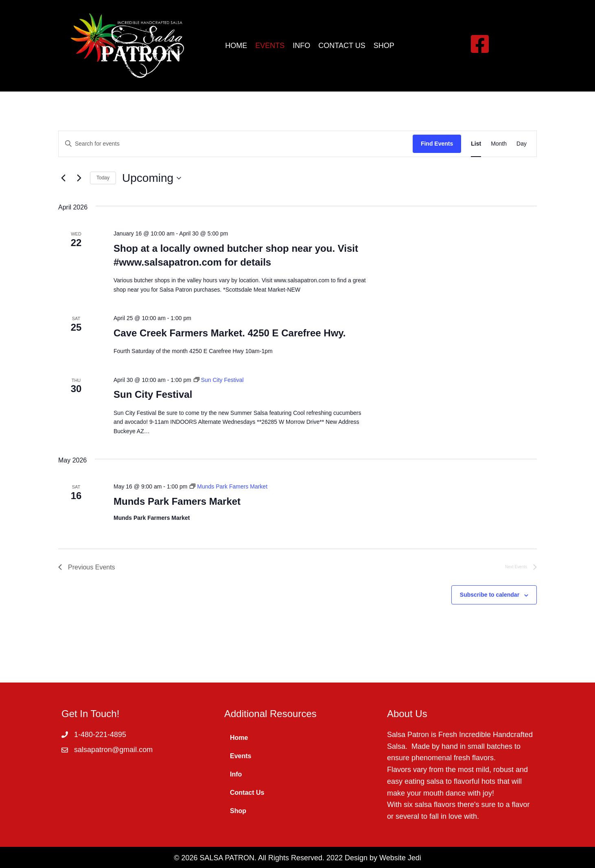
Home (239, 738)
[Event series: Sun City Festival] (219, 380)
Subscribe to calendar (490, 595)
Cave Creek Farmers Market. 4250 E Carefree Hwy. (230, 333)
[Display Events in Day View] (522, 144)
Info (236, 774)
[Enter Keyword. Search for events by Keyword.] (236, 144)
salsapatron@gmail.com (113, 750)
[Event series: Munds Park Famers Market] (229, 486)
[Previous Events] (63, 178)
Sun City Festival (153, 394)
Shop (238, 811)
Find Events (437, 144)
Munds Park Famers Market (177, 501)
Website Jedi (400, 858)
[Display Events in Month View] (499, 144)
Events (241, 756)
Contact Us (247, 793)
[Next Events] (79, 178)
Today (103, 178)
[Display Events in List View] (476, 144)
